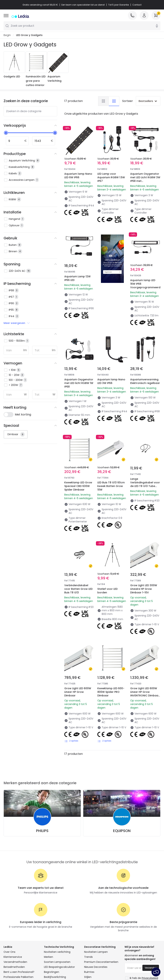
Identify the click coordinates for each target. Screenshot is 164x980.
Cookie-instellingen (105, 960)
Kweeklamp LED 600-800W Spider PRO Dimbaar (112, 634)
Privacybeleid (57, 960)
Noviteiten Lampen (96, 891)
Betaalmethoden (14, 906)
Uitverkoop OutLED (55, 921)
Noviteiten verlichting (57, 891)
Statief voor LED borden (108, 542)
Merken (49, 896)
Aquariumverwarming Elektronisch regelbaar (145, 363)
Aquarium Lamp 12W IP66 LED (77, 278)
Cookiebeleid (79, 960)
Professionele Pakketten (18, 916)
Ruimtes (89, 911)
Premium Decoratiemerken (101, 901)
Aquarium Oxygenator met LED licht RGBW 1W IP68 (79, 363)
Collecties (90, 921)
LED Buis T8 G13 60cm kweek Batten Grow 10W (112, 454)
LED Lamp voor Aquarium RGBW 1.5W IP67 (111, 177)
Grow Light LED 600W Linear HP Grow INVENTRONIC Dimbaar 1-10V (145, 637)
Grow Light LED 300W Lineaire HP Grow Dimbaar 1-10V (145, 544)
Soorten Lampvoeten (57, 901)
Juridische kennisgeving (82, 965)
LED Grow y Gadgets (29, 35)
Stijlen (88, 916)
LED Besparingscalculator (59, 906)
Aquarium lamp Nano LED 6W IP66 (78, 176)
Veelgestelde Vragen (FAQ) (21, 921)
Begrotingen (52, 911)
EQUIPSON (122, 770)
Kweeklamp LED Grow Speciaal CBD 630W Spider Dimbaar (78, 456)
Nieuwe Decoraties (96, 906)
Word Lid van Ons (14, 926)
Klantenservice (13, 896)
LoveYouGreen (93, 926)
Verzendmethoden (15, 901)
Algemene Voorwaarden (28, 960)
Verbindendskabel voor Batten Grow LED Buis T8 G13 (77, 544)
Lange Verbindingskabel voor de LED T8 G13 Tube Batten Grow (143, 456)
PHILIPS (42, 770)
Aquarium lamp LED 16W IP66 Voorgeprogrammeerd (145, 268)
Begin (7, 35)
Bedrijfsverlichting (55, 916)
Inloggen (9, 931)
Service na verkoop (135, 960)
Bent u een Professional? (19, 911)
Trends (88, 896)
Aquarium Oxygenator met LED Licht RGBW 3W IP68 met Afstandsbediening (145, 179)
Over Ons (9, 891)
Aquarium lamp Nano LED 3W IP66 (112, 361)
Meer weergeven (17, 323)
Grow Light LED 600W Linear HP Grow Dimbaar (79, 634)
